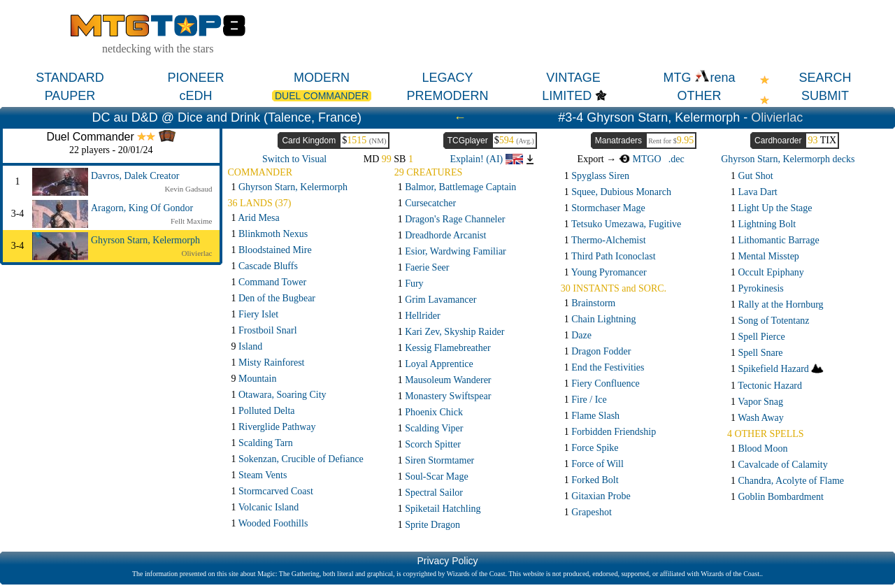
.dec (676, 159)
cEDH (195, 96)
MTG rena (699, 78)
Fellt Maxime (192, 221)
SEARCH (825, 78)
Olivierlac (777, 117)
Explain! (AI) (486, 159)
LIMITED (567, 96)
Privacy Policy (447, 561)
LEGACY (447, 78)
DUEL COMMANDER (322, 96)
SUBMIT (825, 96)
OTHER (700, 96)
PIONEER (195, 78)
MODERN (322, 78)
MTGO (640, 159)
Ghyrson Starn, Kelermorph (145, 240)
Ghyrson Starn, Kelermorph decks (788, 159)
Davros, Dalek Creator (135, 176)
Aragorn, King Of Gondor (142, 208)
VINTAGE (573, 78)
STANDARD (70, 78)
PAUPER (70, 96)
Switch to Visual (294, 159)
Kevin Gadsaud (188, 189)
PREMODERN (447, 96)
